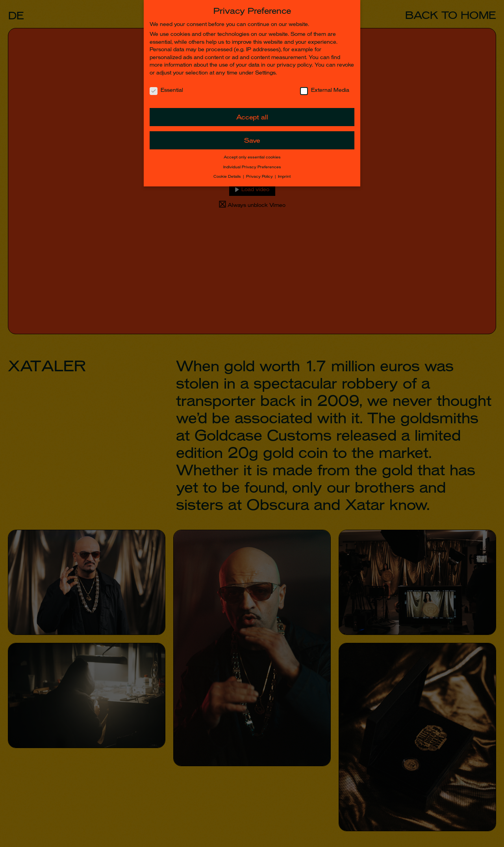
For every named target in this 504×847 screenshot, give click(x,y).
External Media (325, 90)
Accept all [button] (252, 117)
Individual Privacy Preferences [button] (252, 167)
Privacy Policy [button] (260, 176)
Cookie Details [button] (228, 176)
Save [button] (252, 141)
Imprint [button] (284, 176)
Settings (265, 73)
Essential (166, 90)
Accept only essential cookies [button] (252, 157)
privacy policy (294, 65)
